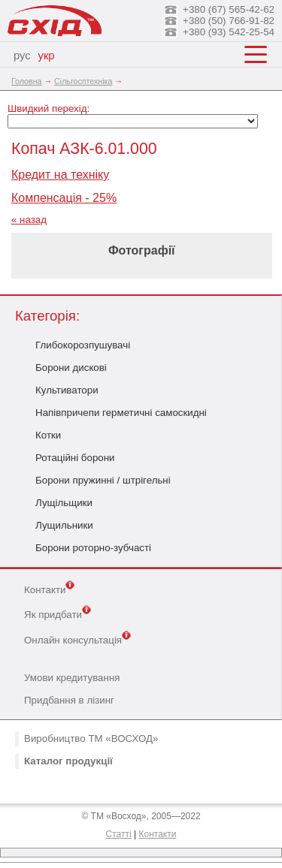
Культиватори (67, 390)
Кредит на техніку (60, 175)
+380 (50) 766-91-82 (229, 21)
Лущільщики (64, 503)
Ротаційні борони (75, 458)
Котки (48, 435)
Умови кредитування (72, 678)
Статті (119, 834)
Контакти (49, 589)
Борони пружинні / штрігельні (103, 480)
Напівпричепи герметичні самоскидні (121, 413)
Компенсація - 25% (64, 198)
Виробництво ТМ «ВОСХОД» (91, 738)
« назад (29, 220)
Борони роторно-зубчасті (93, 548)
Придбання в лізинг (69, 700)
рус (22, 56)
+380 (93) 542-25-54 (229, 32)
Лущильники (64, 525)
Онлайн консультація (77, 639)
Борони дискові (71, 368)
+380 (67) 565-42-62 (229, 9)
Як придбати (58, 613)
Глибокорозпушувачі (83, 345)
